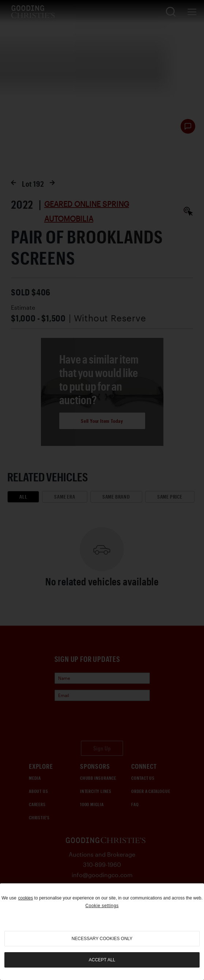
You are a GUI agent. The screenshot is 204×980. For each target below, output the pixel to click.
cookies (26, 898)
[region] (102, 932)
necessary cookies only (102, 939)
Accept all (102, 960)
